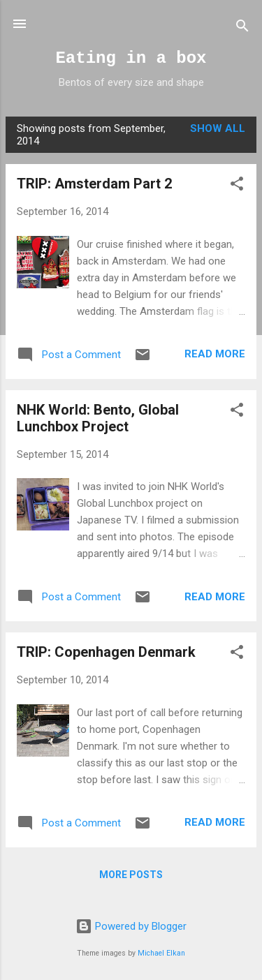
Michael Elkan (161, 953)
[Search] (242, 28)
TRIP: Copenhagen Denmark (106, 652)
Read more (215, 354)
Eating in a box (131, 58)
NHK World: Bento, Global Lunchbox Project (98, 418)
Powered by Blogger (131, 926)
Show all (218, 128)
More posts (131, 875)
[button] (237, 186)
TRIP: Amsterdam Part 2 (94, 184)
